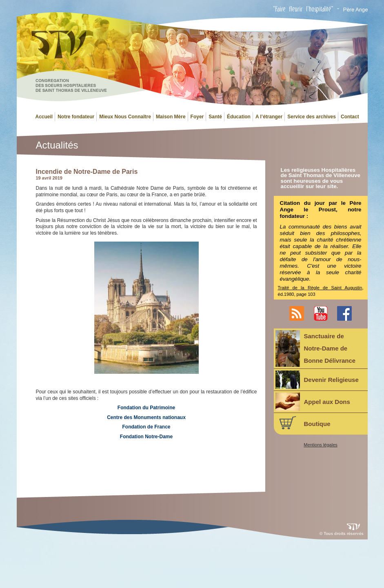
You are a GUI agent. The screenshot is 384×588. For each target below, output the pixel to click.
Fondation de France (146, 427)
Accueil (44, 117)
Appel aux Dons (313, 402)
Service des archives (312, 117)
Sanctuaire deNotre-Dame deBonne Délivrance (316, 348)
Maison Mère (171, 117)
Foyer (197, 117)
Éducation (239, 117)
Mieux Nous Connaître (125, 117)
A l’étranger (269, 117)
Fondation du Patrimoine (146, 408)
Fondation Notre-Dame (146, 437)
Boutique (303, 423)
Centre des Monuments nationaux (146, 417)
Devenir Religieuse (317, 380)
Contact (350, 117)
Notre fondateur (76, 117)
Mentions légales (321, 445)
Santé (215, 117)
